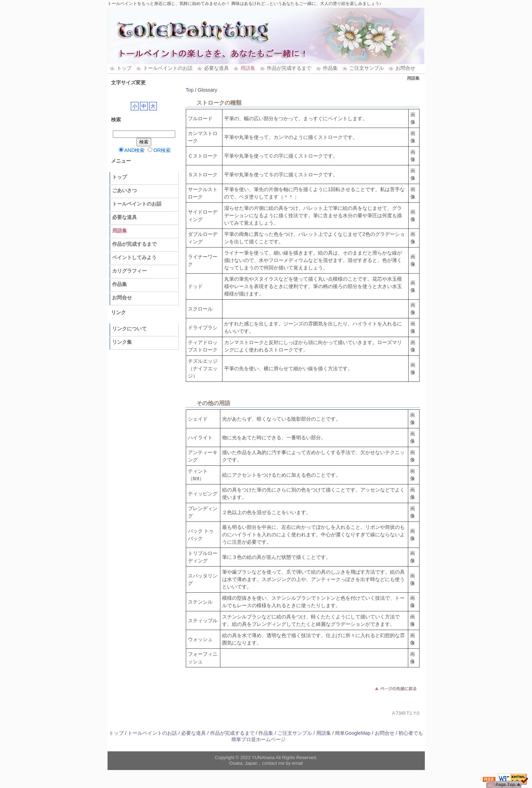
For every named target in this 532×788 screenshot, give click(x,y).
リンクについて (129, 329)
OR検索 (159, 150)
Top (190, 90)
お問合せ (405, 68)
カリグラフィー (129, 271)
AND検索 (132, 150)
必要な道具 (216, 68)
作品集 (330, 68)
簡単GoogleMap (353, 733)
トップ (124, 68)
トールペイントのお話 (168, 68)
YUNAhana (263, 758)
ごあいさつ (124, 190)
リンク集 (122, 342)
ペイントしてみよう (134, 257)
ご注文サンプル (367, 68)
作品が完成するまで (289, 68)
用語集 (248, 68)
